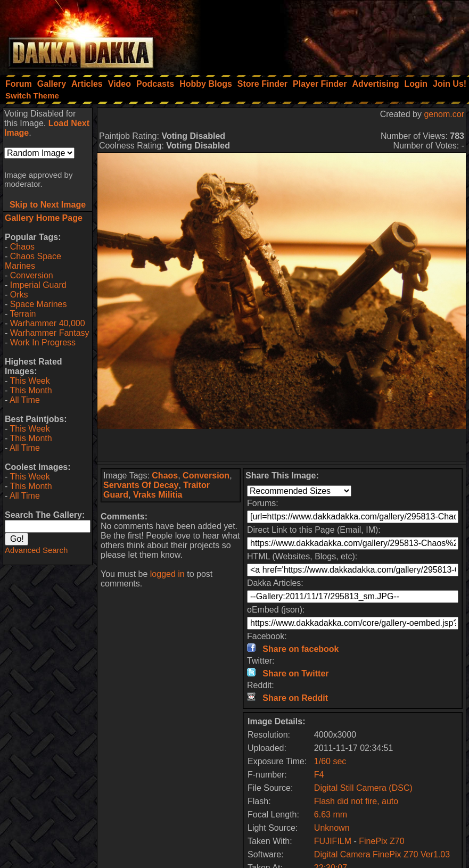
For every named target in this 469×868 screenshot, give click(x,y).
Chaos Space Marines (33, 261)
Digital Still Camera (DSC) (363, 788)
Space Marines (39, 304)
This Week (30, 381)
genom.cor (444, 114)
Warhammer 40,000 (48, 323)
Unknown (332, 828)
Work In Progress (43, 342)
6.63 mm (331, 815)
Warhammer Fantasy (50, 333)
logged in (167, 574)
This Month (31, 390)
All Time (25, 400)
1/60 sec (330, 761)
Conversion (32, 275)
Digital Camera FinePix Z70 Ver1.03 (382, 854)
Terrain (23, 314)
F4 (319, 775)
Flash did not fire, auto (356, 801)
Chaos (22, 247)
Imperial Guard (38, 285)
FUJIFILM (333, 841)
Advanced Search (36, 550)
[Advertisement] (326, 35)
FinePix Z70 (381, 841)
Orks (19, 295)
